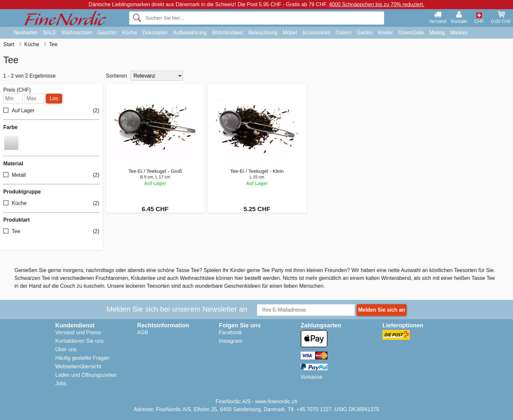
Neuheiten (26, 33)
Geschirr (107, 33)
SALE (50, 33)
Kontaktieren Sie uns (80, 341)
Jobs (61, 383)
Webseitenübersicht (78, 366)
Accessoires (316, 33)
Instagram (230, 341)
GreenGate (411, 33)
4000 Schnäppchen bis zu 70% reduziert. (377, 4)
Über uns (66, 349)
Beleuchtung (263, 33)
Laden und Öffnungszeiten (86, 375)
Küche (129, 33)
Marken (459, 33)
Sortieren (117, 76)
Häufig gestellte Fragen (82, 358)
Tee (51, 232)
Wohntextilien (227, 33)
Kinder (385, 33)
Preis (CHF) (17, 90)
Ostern (344, 33)
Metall (51, 175)
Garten (365, 33)
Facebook (230, 332)
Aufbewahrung (190, 33)
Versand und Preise (78, 332)
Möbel (290, 33)
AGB (143, 332)
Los (54, 98)
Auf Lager (51, 111)
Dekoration (155, 33)
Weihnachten (77, 33)
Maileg (437, 33)
